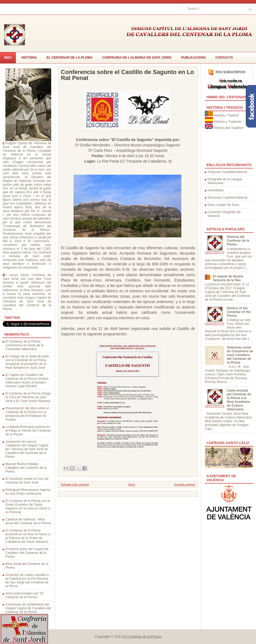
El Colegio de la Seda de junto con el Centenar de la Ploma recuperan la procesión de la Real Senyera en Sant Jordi (27, 362)
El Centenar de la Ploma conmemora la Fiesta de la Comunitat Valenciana (24, 345)
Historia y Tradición (227, 122)
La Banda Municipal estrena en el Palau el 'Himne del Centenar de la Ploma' (28, 431)
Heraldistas (216, 190)
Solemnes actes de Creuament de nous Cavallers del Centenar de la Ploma (240, 355)
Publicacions (193, 58)
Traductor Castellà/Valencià (227, 172)
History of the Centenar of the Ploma (239, 312)
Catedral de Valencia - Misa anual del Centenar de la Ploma (28, 521)
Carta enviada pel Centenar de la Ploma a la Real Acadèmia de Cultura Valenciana (239, 400)
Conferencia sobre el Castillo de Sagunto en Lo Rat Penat (127, 75)
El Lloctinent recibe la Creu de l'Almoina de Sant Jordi (27, 481)
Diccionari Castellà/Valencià (227, 198)
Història (29, 58)
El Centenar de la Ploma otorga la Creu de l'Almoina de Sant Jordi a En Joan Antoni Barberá (28, 397)
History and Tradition (229, 128)
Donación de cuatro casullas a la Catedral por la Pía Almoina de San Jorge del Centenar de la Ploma (27, 580)
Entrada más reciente (75, 484)
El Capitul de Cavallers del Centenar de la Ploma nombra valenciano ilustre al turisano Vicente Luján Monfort (27, 381)
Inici (8, 58)
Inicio (132, 484)
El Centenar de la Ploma (70, 58)
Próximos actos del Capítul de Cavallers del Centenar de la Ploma (27, 553)
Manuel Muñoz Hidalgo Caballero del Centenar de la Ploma (26, 468)
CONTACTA (224, 58)
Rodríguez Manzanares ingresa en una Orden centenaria (28, 492)
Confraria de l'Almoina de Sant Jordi (137, 58)
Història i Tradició (226, 115)
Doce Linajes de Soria (223, 205)
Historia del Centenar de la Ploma (238, 241)
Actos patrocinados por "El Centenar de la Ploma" (24, 595)
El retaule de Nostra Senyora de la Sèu (228, 278)
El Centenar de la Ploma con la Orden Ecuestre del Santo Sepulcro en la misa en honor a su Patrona (28, 506)
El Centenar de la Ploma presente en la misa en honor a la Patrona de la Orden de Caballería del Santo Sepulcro (28, 536)
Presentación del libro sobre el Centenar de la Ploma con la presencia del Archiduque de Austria (27, 414)
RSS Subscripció (231, 72)
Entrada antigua (185, 484)
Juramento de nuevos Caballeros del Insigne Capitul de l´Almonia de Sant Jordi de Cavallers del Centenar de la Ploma (27, 449)
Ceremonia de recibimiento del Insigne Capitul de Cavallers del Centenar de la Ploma (28, 608)
